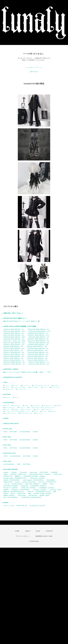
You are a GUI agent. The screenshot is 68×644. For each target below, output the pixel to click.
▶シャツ (6, 385)
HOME (17, 531)
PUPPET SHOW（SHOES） (43, 494)
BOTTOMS (7, 394)
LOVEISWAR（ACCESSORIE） (32, 497)
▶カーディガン (34, 387)
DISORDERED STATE (43, 492)
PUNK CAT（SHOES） (29, 488)
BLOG (38, 531)
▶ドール (43, 411)
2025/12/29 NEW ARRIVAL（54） (39, 329)
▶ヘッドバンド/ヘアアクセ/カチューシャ (17, 411)
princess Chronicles (29, 482)
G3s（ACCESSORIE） (11, 497)
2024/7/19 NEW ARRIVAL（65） (14, 349)
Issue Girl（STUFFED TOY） (48, 482)
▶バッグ (6, 406)
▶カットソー (25, 385)
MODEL (6, 503)
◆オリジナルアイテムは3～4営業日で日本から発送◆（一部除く (24, 372)
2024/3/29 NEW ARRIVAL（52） (39, 354)
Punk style (7, 445)
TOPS (49, 372)
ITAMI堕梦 (54, 472)
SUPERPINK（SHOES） (39, 486)
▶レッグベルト (26, 409)
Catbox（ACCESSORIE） (12, 480)
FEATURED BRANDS (11, 469)
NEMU (45, 484)
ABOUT (28, 531)
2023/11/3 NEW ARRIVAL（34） (39, 364)
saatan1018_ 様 (22, 506)
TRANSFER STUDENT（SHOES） (35, 476)
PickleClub (24, 486)
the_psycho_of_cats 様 (37, 506)
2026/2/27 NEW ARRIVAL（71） (14, 329)
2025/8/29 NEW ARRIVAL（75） (39, 333)
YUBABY (14, 472)
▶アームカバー (47, 409)
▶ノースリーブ (21, 389)
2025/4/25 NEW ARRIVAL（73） (39, 337)
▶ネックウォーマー (10, 413)
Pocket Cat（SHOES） (11, 488)
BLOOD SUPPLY (17, 484)
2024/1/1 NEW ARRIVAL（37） (38, 360)
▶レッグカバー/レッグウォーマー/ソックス (41, 408)
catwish (6, 472)
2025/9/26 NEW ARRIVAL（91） (14, 333)
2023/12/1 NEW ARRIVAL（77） (39, 362)
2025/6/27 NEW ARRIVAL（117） (39, 335)
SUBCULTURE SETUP (11, 424)
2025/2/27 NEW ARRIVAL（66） (39, 339)
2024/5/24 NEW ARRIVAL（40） (38, 351)
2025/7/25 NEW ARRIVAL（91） (14, 335)
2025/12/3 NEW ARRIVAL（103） (15, 331)
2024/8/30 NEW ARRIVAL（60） (39, 345)
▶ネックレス (35, 406)
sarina (52, 484)
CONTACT (49, 531)
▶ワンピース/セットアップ (40, 385)
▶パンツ (16, 397)
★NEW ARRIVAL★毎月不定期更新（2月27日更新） (20, 326)
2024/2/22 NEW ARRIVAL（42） (38, 358)
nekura (17, 482)
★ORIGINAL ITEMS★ (11, 369)
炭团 (55, 492)
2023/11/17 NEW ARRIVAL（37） (15, 364)
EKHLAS (30, 492)
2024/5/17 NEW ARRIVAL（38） (14, 353)
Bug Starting (33, 496)
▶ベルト (26, 406)
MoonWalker (51, 480)
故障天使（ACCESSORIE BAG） (14, 492)
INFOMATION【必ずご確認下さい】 (15, 318)
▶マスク (37, 409)
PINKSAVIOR (8, 482)
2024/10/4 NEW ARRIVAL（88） (39, 343)
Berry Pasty (22, 496)
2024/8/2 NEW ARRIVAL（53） (37, 347)
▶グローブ (52, 411)
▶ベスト (6, 387)
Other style (7, 461)
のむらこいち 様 (9, 506)
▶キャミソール (54, 387)
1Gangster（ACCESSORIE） (21, 490)
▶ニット (44, 387)
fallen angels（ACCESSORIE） (34, 480)
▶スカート (7, 397)
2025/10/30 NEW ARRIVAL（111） (40, 331)
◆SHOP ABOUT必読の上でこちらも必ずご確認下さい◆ (22, 321)
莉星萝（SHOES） (9, 496)
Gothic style (8, 429)
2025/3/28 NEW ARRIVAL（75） (14, 339)
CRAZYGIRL (44, 472)
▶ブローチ (58, 406)
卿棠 (30, 494)
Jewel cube (33, 472)
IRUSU (6, 494)
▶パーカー (55, 385)
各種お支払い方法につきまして (13, 313)
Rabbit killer (22, 494)
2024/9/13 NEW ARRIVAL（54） (14, 345)
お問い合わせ (34, 72)
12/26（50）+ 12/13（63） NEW (14, 341)
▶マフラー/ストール (25, 413)
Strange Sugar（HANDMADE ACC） (16, 478)
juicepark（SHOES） (40, 490)
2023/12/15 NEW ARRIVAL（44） (15, 362)
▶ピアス (35, 411)
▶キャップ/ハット (9, 408)
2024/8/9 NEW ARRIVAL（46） (14, 347)
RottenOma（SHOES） (38, 478)
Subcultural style (10, 453)
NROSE (6, 490)
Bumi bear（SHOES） (33, 484)
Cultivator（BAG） (56, 490)
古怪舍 (6, 474)
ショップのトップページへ (34, 68)
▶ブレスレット (47, 406)
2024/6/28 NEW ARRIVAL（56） (39, 349)
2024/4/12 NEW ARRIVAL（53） (14, 354)
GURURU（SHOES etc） (19, 474)
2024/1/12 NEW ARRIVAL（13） (14, 360)
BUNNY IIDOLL (45, 496)
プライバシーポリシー (23, 536)
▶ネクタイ (15, 409)
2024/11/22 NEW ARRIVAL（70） (39, 341)
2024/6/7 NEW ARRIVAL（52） (14, 351)
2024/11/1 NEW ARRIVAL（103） (15, 343)
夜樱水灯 (18, 476)
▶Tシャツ (15, 385)
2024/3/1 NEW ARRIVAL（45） (14, 358)
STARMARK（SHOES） (47, 488)
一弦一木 (6, 484)
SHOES (6, 418)
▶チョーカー (16, 406)
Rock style (7, 437)
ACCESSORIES (9, 403)
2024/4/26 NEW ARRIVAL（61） (39, 353)
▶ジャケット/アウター (19, 387)
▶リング (6, 409)
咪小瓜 (13, 494)
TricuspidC (23, 472)
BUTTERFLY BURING (11, 486)
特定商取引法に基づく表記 (44, 536)
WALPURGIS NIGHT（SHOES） (40, 474)
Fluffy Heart (58, 474)
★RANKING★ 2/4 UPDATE (13, 377)
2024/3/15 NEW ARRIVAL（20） (14, 356)
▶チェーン (21, 408)
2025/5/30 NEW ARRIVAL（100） (15, 337)
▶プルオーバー (8, 389)
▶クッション (39, 413)
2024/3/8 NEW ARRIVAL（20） (38, 356)
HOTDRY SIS (8, 476)
